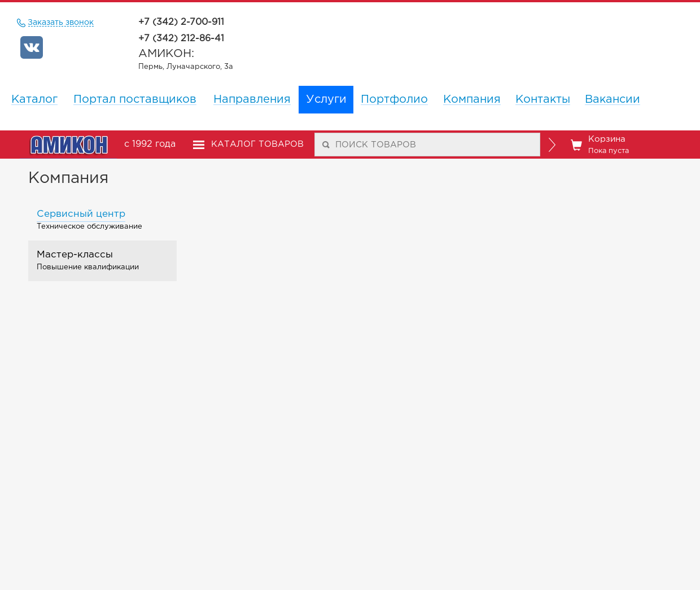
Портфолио (394, 99)
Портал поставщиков (135, 99)
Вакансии (613, 99)
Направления (252, 99)
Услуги (326, 99)
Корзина (600, 145)
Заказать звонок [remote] (61, 23)
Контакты (543, 99)
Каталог (34, 99)
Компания (472, 99)
